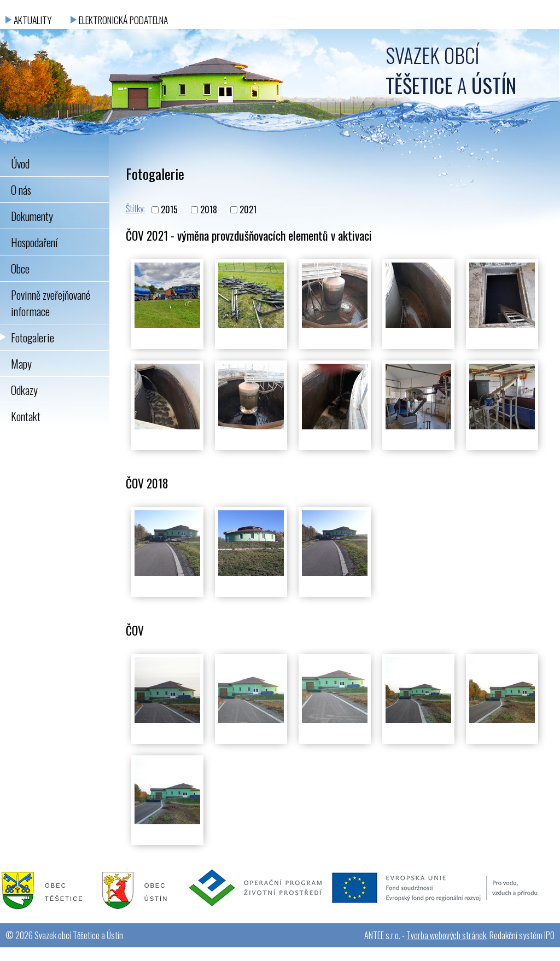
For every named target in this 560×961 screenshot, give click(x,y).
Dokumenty (32, 216)
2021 (248, 210)
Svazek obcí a (451, 70)
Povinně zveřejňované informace (51, 303)
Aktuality (33, 20)
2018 (209, 210)
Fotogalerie (33, 337)
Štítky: (135, 208)
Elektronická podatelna (123, 20)
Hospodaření (34, 242)
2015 (169, 210)
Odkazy (24, 390)
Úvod (20, 164)
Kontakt (26, 416)
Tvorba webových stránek (446, 935)
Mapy (21, 364)
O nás (21, 190)
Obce (20, 269)
